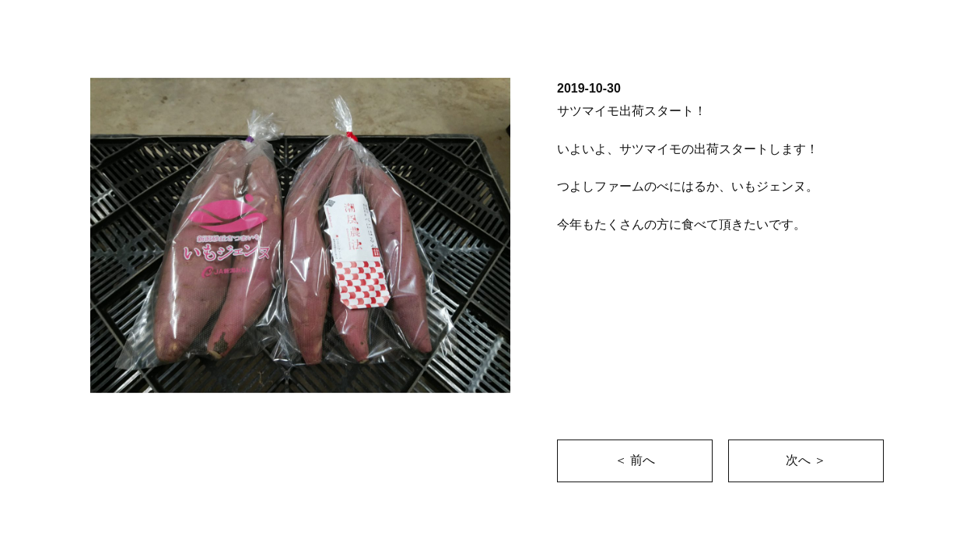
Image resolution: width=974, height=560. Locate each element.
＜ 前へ (635, 460)
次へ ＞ (806, 460)
